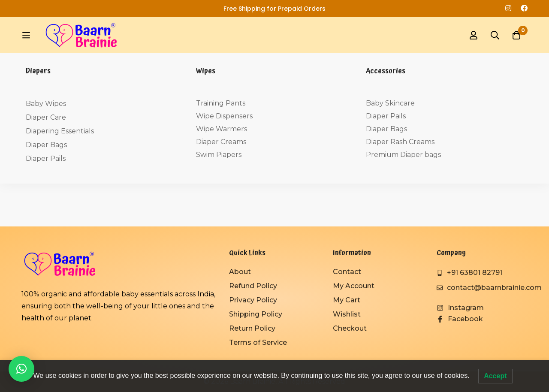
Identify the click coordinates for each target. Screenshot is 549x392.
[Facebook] (460, 319)
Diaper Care (46, 117)
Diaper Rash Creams (400, 142)
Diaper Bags (46, 145)
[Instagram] (460, 308)
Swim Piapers (219, 155)
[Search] (495, 35)
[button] (21, 369)
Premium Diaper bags (403, 155)
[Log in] (474, 35)
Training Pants (221, 103)
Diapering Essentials (60, 131)
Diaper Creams (221, 142)
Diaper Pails (46, 158)
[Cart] (516, 35)
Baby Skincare (390, 103)
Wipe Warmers (222, 129)
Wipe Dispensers (224, 116)
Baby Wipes (46, 104)
